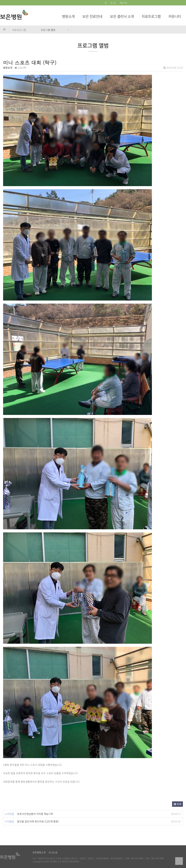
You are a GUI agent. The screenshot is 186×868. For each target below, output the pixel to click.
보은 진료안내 (92, 16)
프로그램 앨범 (48, 30)
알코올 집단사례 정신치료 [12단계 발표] (38, 821)
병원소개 (68, 16)
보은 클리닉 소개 (122, 16)
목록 (177, 804)
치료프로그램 (151, 16)
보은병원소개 (39, 852)
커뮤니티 (175, 16)
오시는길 (53, 852)
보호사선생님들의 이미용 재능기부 (35, 814)
